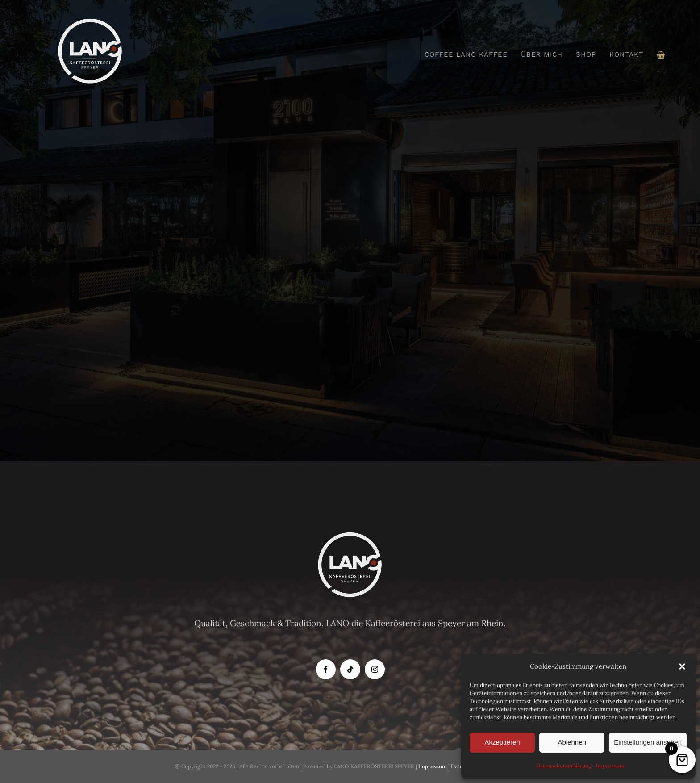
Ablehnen (572, 742)
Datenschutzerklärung (564, 765)
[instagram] (375, 669)
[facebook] (326, 669)
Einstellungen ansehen (648, 742)
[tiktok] (350, 669)
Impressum (610, 765)
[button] (682, 666)
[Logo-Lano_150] (90, 22)
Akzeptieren (502, 742)
